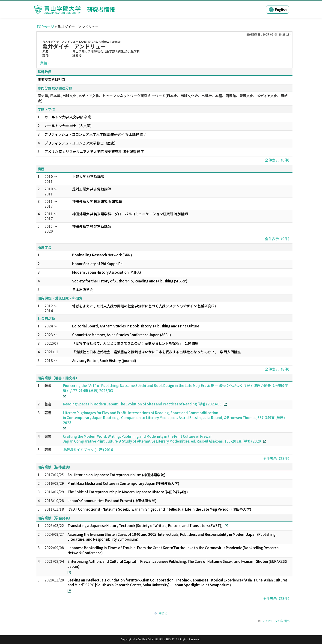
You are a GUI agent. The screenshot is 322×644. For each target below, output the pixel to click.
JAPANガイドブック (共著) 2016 (88, 450)
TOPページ (45, 27)
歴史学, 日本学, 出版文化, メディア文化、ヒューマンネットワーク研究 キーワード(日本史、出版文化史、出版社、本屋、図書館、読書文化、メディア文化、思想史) (163, 98)
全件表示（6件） (278, 160)
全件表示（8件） (278, 369)
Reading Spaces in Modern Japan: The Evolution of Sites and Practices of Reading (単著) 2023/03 (142, 404)
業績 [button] (44, 63)
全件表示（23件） (277, 598)
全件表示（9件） (278, 239)
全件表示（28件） (277, 458)
